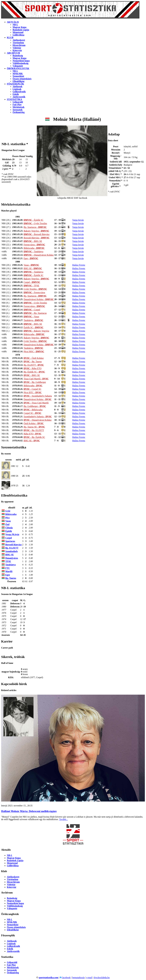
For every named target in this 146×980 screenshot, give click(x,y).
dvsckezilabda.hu (102, 977)
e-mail (89, 977)
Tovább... (63, 819)
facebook (65, 977)
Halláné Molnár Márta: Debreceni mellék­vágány (29, 811)
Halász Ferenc (79, 265)
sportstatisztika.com (48, 977)
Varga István (78, 220)
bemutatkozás (78, 977)
